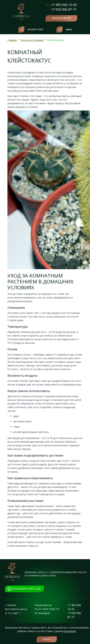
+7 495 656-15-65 (64, 5)
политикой (70, 631)
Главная (12, 40)
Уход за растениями (32, 40)
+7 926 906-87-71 (64, 9)
